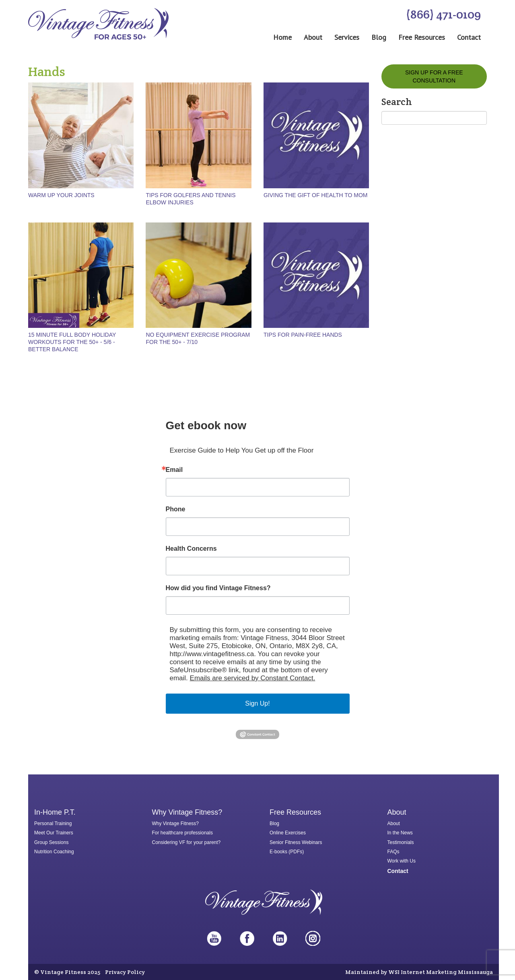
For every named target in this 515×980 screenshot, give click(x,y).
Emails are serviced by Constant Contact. (253, 678)
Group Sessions (51, 842)
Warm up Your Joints (61, 195)
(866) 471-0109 (443, 14)
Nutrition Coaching (54, 852)
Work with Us (402, 861)
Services (347, 37)
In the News (400, 833)
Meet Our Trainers (54, 833)
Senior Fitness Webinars (296, 842)
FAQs (393, 852)
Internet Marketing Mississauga (447, 972)
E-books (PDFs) (287, 852)
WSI (394, 972)
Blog (379, 37)
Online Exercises (288, 833)
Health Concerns (191, 549)
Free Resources (422, 37)
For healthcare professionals (182, 833)
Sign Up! (257, 703)
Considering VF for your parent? (186, 842)
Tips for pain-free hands (303, 335)
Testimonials (401, 842)
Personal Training (53, 824)
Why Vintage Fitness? (176, 824)
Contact (469, 37)
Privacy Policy (125, 972)
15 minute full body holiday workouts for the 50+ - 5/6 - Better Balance (72, 342)
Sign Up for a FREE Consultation (434, 76)
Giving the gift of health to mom (316, 195)
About (313, 37)
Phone (176, 509)
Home (282, 37)
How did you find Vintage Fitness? (218, 588)
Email (174, 470)
